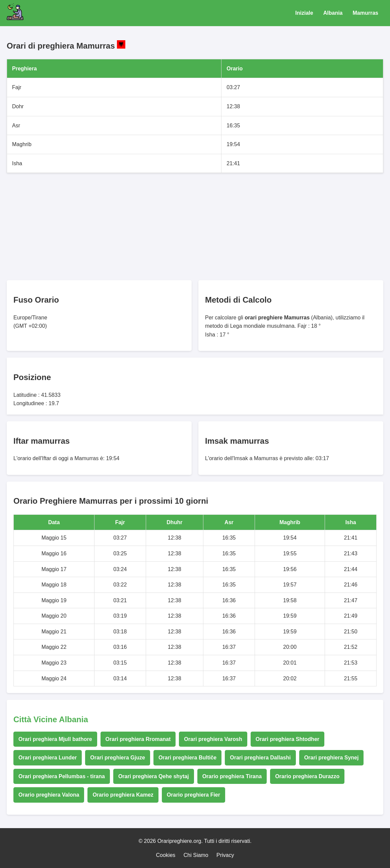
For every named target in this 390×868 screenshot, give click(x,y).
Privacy (225, 855)
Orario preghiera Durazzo (307, 776)
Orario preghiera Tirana (232, 776)
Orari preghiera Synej (332, 758)
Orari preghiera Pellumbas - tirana (62, 776)
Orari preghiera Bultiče (187, 758)
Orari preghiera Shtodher (287, 739)
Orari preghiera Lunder (48, 758)
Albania (333, 13)
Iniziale (304, 13)
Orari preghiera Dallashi (260, 758)
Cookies (166, 855)
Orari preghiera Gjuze (118, 758)
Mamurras (366, 13)
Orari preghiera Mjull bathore (55, 739)
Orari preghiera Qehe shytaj (154, 776)
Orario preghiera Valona (49, 795)
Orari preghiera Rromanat (138, 739)
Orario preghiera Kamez (123, 795)
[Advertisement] (195, 227)
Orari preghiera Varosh (213, 739)
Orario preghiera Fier (193, 795)
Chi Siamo (196, 855)
